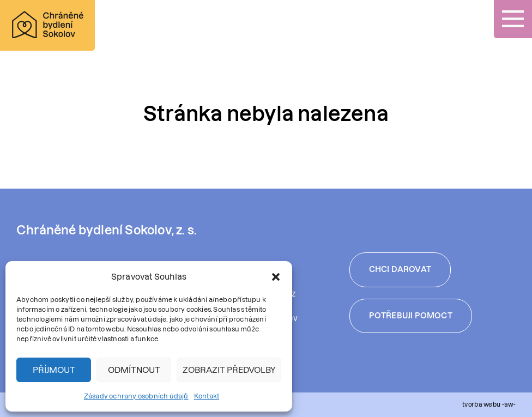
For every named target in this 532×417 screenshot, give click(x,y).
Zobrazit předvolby (229, 370)
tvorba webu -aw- (489, 404)
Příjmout (54, 370)
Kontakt (207, 396)
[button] (276, 277)
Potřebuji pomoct (411, 316)
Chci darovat (400, 269)
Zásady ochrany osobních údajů (136, 396)
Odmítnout (134, 370)
